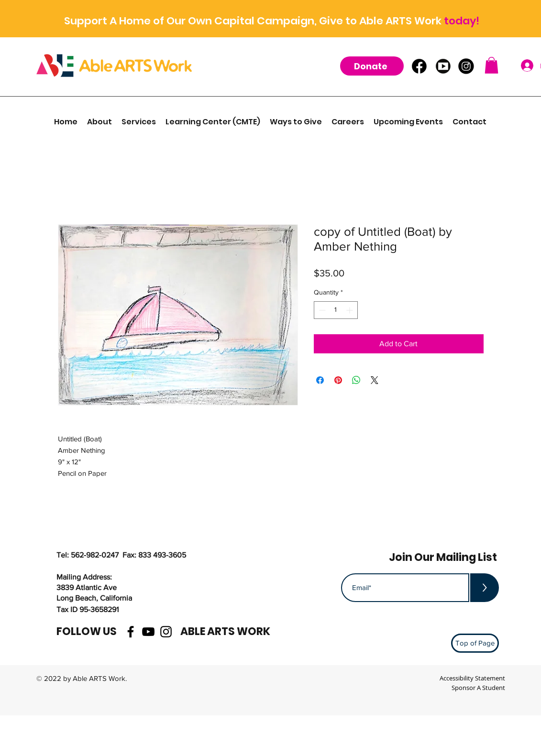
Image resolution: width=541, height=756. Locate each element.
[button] (491, 65)
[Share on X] (375, 380)
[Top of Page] (475, 643)
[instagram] (166, 632)
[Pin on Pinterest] (338, 380)
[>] (485, 588)
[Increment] (350, 310)
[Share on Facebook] (320, 380)
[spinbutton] (336, 310)
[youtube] (148, 632)
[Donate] (372, 66)
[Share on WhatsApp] (356, 380)
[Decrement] (321, 310)
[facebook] (131, 632)
